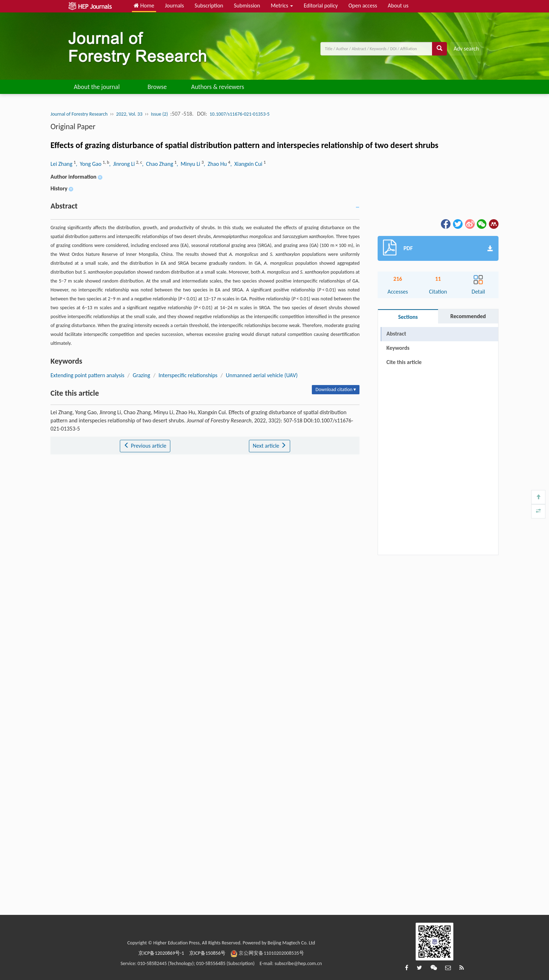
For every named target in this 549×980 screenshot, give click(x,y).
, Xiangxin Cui (247, 164)
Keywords (398, 348)
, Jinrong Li (123, 164)
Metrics (282, 6)
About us (398, 6)
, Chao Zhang (158, 164)
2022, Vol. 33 (129, 114)
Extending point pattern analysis (87, 375)
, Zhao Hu (216, 164)
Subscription (209, 6)
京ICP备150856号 (207, 953)
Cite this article (404, 362)
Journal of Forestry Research (79, 114)
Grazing (141, 375)
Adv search (466, 49)
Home (144, 6)
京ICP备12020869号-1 (161, 953)
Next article (270, 446)
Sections (408, 317)
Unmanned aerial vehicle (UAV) (262, 375)
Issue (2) (160, 114)
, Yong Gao (89, 164)
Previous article (145, 446)
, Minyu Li (189, 164)
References (399, 376)
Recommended (468, 316)
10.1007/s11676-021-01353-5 (239, 114)
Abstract (396, 334)
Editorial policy (321, 6)
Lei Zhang (62, 164)
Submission (247, 6)
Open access (363, 6)
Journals (175, 6)
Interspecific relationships (188, 375)
